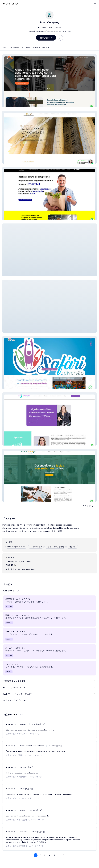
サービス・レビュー (41, 48)
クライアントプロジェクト (12, 48)
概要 (28, 48)
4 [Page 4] (50, 855)
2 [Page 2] (40, 855)
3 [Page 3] (45, 855)
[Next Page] (68, 855)
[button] (49, 81)
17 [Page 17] (63, 855)
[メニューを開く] (95, 4)
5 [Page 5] (54, 855)
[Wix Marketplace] (10, 4)
